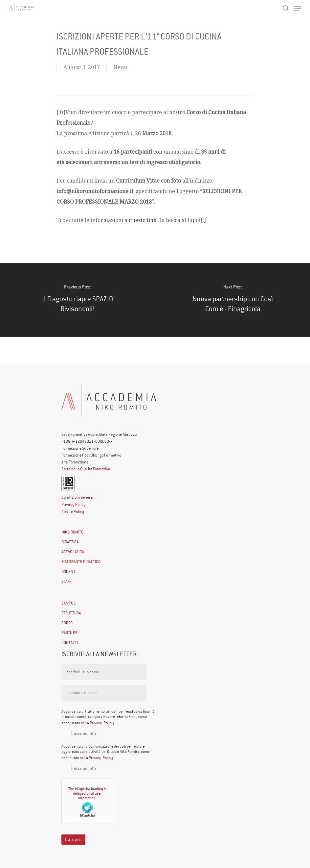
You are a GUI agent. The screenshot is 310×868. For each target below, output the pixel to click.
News (120, 67)
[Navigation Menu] (297, 8)
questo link (143, 220)
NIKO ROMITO (72, 532)
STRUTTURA (71, 613)
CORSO (67, 623)
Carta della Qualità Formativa (86, 469)
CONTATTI (70, 643)
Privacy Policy (74, 504)
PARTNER (69, 633)
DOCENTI (69, 571)
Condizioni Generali (78, 497)
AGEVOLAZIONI (73, 552)
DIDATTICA (70, 542)
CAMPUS (68, 603)
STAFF (66, 581)
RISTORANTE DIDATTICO (81, 562)
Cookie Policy (73, 512)
